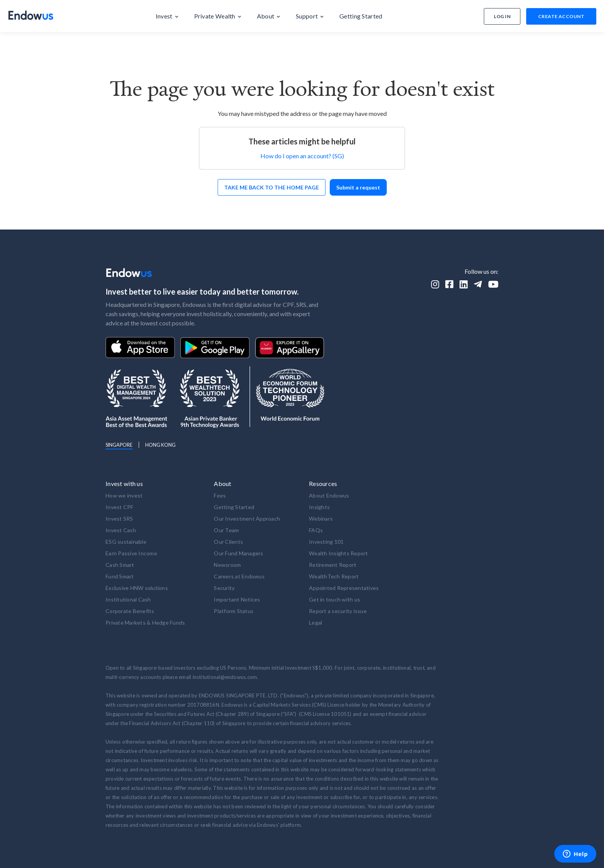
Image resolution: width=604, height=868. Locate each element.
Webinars (321, 519)
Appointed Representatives (344, 588)
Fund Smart (120, 576)
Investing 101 (326, 542)
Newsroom (227, 565)
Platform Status (234, 611)
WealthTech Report (334, 576)
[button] (167, 16)
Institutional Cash (128, 599)
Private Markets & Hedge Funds (145, 623)
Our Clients (228, 542)
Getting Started (234, 507)
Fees (220, 495)
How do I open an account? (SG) (302, 156)
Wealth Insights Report (339, 553)
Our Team (226, 530)
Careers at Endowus (239, 576)
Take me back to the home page (272, 187)
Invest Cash (121, 530)
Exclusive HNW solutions (137, 588)
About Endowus (329, 495)
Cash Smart (120, 565)
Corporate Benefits (130, 611)
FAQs (316, 530)
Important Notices (237, 599)
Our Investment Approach (247, 519)
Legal (315, 623)
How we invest (124, 495)
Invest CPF (120, 507)
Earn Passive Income (131, 553)
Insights (319, 507)
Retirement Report (333, 565)
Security (224, 588)
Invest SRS (119, 519)
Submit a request (358, 187)
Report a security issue (338, 611)
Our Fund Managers (238, 553)
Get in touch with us (335, 599)
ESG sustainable (126, 542)
